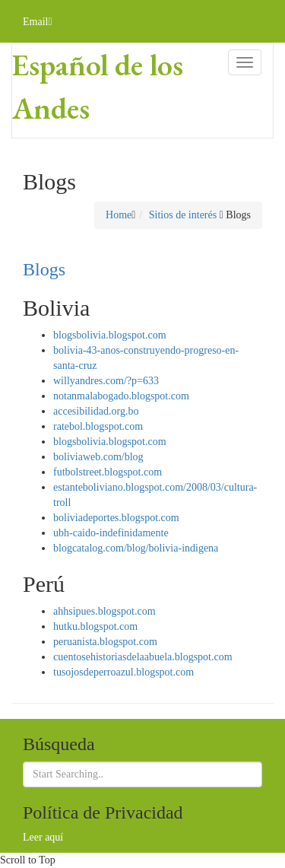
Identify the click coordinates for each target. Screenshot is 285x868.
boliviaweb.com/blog (98, 457)
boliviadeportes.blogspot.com (116, 518)
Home (119, 215)
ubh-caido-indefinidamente (111, 533)
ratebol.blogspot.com (98, 426)
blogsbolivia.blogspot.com (110, 335)
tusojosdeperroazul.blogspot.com (123, 672)
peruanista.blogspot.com (105, 642)
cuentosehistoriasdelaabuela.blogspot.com (143, 657)
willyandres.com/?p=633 (106, 381)
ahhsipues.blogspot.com (104, 611)
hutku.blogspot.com (95, 626)
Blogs (44, 269)
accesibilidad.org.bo (96, 411)
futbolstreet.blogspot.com (108, 472)
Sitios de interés (183, 215)
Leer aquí (43, 837)
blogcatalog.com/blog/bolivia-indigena (136, 548)
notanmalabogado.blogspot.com (121, 396)
